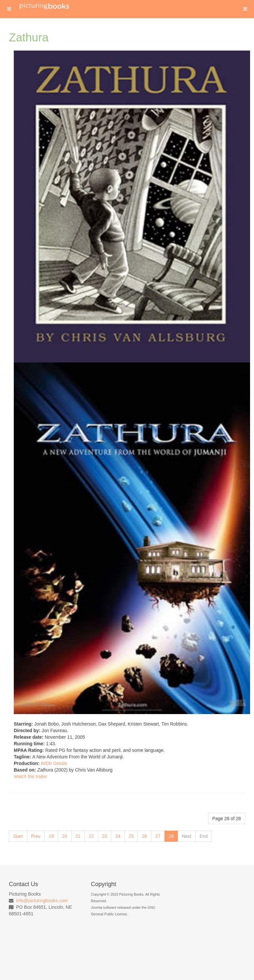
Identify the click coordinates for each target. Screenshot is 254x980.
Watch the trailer (30, 776)
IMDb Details (54, 763)
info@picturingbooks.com (42, 901)
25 (131, 836)
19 (51, 836)
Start (18, 836)
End (204, 836)
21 (78, 836)
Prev (36, 836)
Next (187, 836)
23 (105, 836)
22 (91, 836)
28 (171, 836)
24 (118, 836)
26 (144, 836)
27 (158, 836)
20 (65, 836)
